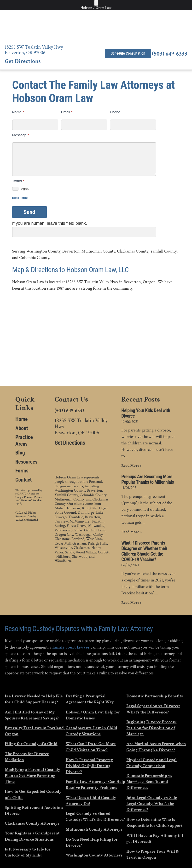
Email (67, 112)
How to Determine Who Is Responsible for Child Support (154, 822)
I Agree (21, 189)
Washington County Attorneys (94, 855)
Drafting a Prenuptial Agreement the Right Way (90, 699)
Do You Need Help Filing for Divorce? (92, 842)
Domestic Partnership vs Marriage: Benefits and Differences (149, 782)
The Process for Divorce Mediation (27, 757)
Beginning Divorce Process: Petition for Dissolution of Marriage (151, 728)
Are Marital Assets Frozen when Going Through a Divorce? (156, 747)
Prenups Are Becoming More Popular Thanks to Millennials (148, 479)
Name (18, 112)
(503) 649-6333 (170, 54)
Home (21, 419)
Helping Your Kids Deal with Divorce (146, 413)
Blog (20, 453)
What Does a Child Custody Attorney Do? (91, 801)
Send (29, 212)
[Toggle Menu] (96, 3)
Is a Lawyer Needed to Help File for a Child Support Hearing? (34, 699)
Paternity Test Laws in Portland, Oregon (35, 731)
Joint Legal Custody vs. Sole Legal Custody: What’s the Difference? (152, 804)
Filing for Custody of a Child (31, 744)
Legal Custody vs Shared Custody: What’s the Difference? (95, 816)
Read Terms (20, 198)
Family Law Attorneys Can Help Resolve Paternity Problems (96, 785)
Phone (115, 112)
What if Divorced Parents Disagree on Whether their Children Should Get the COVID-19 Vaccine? (144, 551)
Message (21, 135)
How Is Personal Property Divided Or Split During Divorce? (89, 766)
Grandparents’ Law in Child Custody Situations (91, 731)
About (22, 428)
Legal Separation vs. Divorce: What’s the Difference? (153, 709)
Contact (23, 480)
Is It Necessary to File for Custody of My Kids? (28, 852)
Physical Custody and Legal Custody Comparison (151, 763)
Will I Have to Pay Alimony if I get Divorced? (155, 839)
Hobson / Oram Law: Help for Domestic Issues (93, 715)
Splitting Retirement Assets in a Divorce (34, 811)
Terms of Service (31, 500)
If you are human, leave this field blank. (50, 223)
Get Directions (23, 61)
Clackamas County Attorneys (32, 823)
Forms (22, 471)
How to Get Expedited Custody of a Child (33, 794)
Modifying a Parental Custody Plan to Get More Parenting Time (32, 776)
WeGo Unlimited (27, 520)
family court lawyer (71, 647)
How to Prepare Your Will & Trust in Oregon (153, 854)
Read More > (131, 466)
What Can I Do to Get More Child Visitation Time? (91, 747)
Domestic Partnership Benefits (154, 696)
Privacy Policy (33, 497)
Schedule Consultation (128, 53)
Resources (26, 462)
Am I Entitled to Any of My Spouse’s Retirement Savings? (32, 715)
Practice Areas (24, 440)
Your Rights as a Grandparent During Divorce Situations (32, 836)
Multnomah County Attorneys (94, 829)
